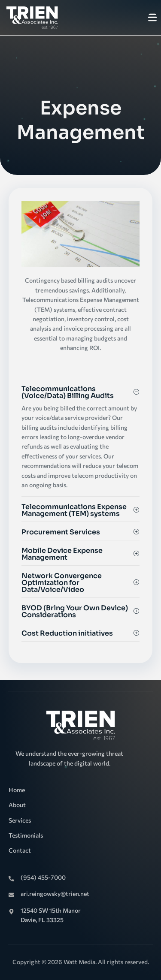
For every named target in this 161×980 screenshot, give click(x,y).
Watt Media (79, 962)
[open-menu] (152, 18)
